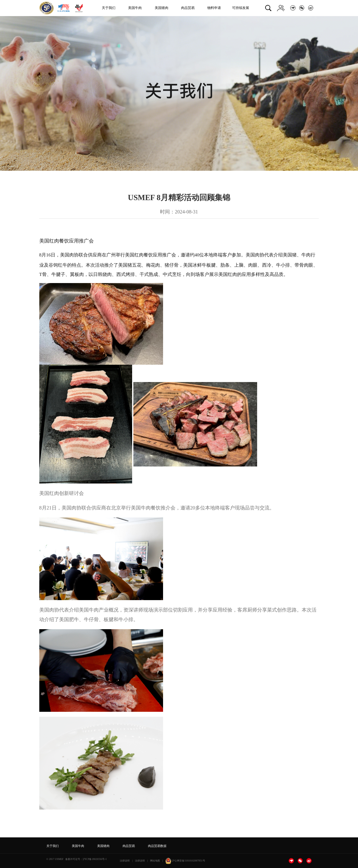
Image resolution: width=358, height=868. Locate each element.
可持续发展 (241, 8)
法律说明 (125, 861)
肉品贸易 (188, 8)
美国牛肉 (135, 8)
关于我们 (109, 8)
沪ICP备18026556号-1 (95, 859)
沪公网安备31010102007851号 (185, 861)
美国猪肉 (162, 8)
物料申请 (214, 8)
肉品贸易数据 (157, 846)
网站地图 (155, 861)
